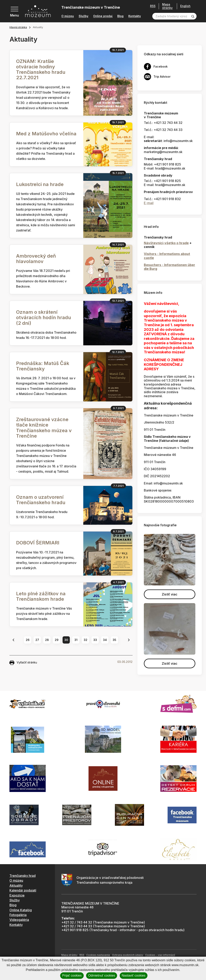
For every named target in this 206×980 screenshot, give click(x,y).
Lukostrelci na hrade (40, 184)
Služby (83, 16)
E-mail (149, 203)
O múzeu (68, 16)
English (185, 6)
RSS (153, 6)
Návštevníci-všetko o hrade (166, 243)
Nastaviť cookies (134, 975)
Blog (120, 16)
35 (114, 640)
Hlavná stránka (18, 27)
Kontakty (135, 16)
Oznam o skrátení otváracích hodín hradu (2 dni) (44, 317)
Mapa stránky (167, 6)
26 (28, 640)
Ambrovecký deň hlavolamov (36, 259)
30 (66, 640)
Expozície (17, 895)
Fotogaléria (18, 915)
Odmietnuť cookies (102, 975)
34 (105, 640)
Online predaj (103, 16)
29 (57, 640)
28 (47, 640)
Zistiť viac (170, 594)
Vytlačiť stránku (23, 663)
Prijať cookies (72, 975)
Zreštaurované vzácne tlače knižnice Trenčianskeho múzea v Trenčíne (44, 428)
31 (76, 640)
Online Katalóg (21, 910)
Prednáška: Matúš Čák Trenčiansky (43, 366)
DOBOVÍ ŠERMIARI (38, 543)
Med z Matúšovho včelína (46, 134)
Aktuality (16, 885)
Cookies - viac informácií (160, 955)
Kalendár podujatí (23, 890)
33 (95, 640)
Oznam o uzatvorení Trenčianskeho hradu (41, 500)
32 (85, 640)
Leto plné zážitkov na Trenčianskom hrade (41, 596)
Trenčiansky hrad (23, 876)
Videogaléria (19, 920)
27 (37, 640)
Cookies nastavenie (98, 955)
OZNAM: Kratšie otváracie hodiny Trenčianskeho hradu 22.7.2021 (41, 69)
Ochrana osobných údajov (128, 955)
